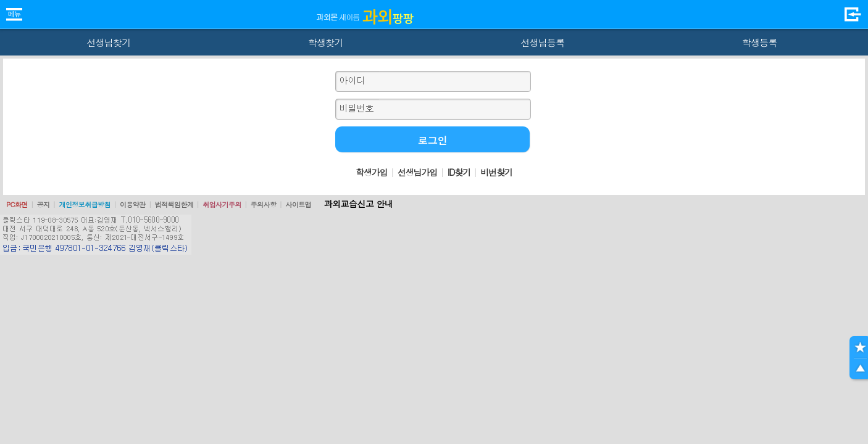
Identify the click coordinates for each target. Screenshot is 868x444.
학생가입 (372, 172)
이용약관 (133, 204)
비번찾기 (496, 172)
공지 (44, 204)
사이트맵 (298, 204)
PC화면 (17, 204)
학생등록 (760, 42)
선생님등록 (542, 42)
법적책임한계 (174, 204)
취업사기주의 (222, 204)
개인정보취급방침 (85, 204)
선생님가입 (417, 172)
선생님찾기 (108, 42)
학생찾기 (326, 42)
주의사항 (264, 204)
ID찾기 (459, 172)
